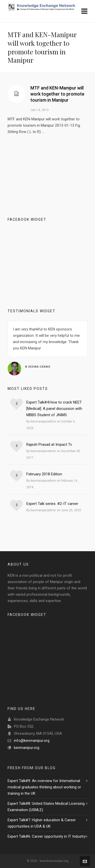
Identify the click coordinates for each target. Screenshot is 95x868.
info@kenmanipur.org (32, 741)
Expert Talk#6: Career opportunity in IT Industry (47, 836)
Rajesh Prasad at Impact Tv (49, 444)
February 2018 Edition (44, 474)
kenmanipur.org (27, 748)
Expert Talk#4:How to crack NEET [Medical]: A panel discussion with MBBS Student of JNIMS (54, 409)
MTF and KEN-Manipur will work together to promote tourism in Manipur (57, 94)
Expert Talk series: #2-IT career (52, 504)
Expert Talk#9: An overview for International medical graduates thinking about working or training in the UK (44, 787)
